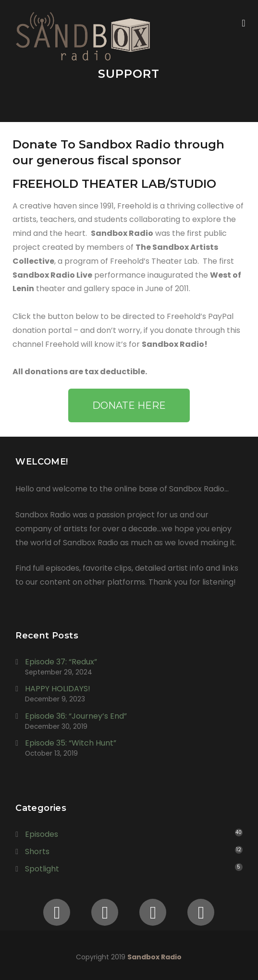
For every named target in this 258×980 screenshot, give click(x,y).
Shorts (37, 851)
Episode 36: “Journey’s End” (76, 716)
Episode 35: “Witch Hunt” (71, 743)
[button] (129, 405)
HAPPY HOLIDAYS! (58, 689)
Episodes (42, 834)
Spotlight (42, 869)
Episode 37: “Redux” (61, 662)
